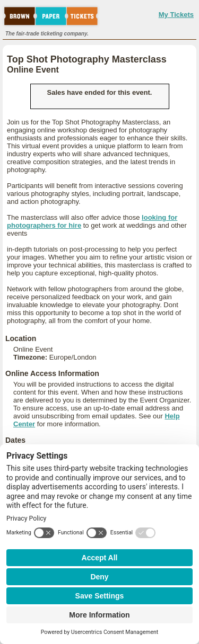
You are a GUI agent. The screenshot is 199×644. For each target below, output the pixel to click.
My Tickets (176, 15)
